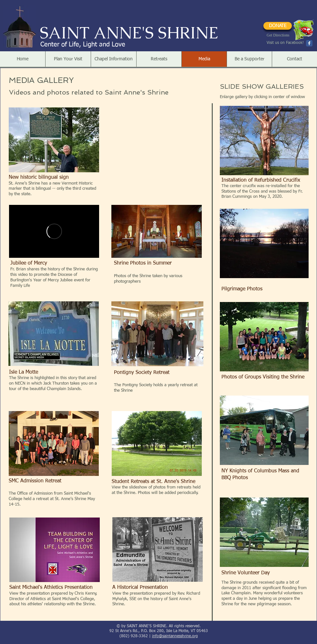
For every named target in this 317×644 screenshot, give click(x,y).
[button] (68, 59)
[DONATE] (278, 26)
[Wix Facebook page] (309, 43)
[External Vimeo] (54, 231)
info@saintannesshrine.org (175, 636)
